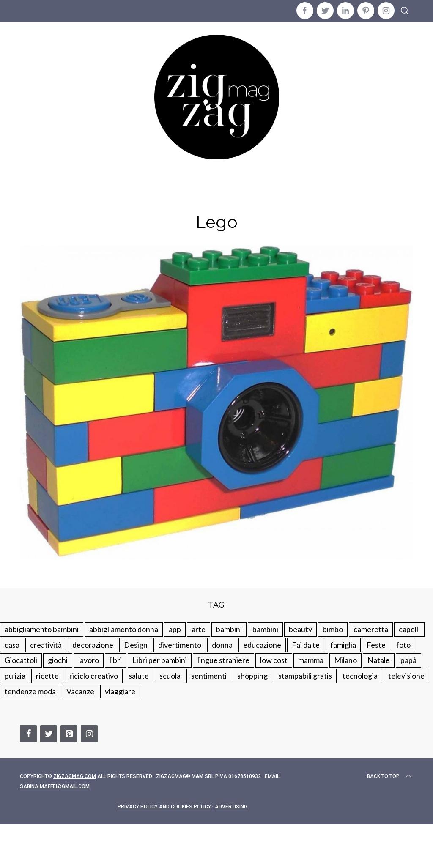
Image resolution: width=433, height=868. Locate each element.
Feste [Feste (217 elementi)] (376, 645)
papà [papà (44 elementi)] (408, 660)
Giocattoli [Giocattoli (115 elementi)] (21, 660)
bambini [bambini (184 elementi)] (265, 629)
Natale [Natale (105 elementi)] (379, 660)
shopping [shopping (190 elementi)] (252, 676)
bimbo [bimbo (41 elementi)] (333, 629)
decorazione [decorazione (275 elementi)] (93, 645)
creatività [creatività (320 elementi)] (46, 645)
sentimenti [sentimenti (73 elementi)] (209, 676)
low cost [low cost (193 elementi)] (274, 660)
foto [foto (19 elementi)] (403, 645)
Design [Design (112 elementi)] (136, 645)
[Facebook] (28, 734)
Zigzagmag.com (75, 776)
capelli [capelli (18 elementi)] (409, 629)
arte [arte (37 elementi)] (199, 629)
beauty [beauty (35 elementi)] (300, 629)
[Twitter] (49, 734)
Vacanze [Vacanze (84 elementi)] (80, 691)
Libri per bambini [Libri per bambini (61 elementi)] (160, 660)
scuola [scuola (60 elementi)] (170, 676)
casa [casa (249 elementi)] (12, 645)
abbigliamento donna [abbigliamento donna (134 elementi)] (124, 629)
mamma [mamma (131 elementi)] (311, 660)
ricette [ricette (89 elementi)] (47, 676)
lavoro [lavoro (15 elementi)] (89, 660)
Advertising (231, 807)
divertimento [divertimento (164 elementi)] (180, 645)
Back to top (390, 776)
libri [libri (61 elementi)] (116, 660)
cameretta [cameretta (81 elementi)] (371, 629)
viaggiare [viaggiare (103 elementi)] (120, 691)
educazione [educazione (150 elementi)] (262, 645)
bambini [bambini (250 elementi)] (229, 629)
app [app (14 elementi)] (175, 629)
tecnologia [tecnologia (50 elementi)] (360, 676)
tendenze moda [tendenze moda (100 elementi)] (30, 691)
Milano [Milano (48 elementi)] (345, 660)
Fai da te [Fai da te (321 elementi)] (306, 645)
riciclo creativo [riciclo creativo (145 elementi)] (94, 676)
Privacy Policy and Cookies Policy (164, 807)
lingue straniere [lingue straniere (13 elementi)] (223, 660)
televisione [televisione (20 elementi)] (406, 676)
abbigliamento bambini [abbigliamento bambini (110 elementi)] (42, 629)
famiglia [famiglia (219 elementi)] (343, 645)
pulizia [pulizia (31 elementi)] (15, 676)
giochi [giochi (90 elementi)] (58, 660)
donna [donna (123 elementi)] (222, 645)
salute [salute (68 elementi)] (139, 676)
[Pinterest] (69, 734)
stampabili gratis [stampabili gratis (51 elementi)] (305, 676)
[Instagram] (89, 734)
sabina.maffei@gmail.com (55, 786)
